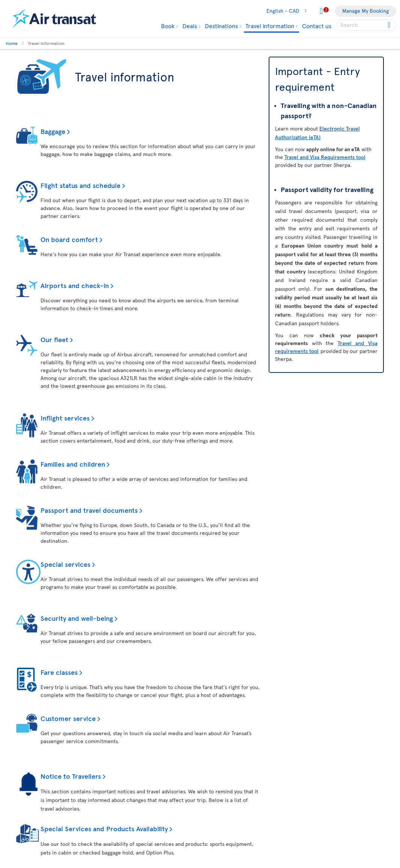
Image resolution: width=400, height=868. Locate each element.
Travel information (270, 26)
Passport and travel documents (89, 510)
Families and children (73, 464)
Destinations (221, 26)
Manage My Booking (365, 11)
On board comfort (69, 239)
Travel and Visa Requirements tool (325, 157)
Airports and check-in (75, 285)
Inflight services (65, 418)
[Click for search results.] (390, 25)
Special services (65, 564)
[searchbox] (366, 25)
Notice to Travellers (71, 776)
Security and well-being (77, 618)
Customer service (68, 718)
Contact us (317, 26)
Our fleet (54, 339)
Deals (190, 26)
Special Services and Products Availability (104, 828)
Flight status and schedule (80, 185)
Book (168, 26)
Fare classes (59, 672)
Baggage (53, 131)
